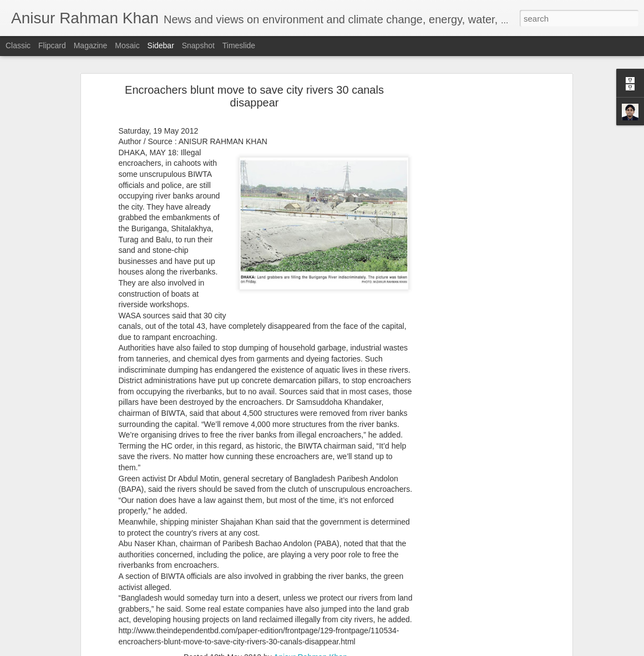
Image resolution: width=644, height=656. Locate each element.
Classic (18, 45)
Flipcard (52, 45)
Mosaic (127, 45)
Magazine (91, 45)
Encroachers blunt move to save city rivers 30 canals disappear (254, 96)
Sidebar (161, 45)
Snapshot (198, 45)
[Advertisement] (474, 264)
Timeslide (239, 45)
